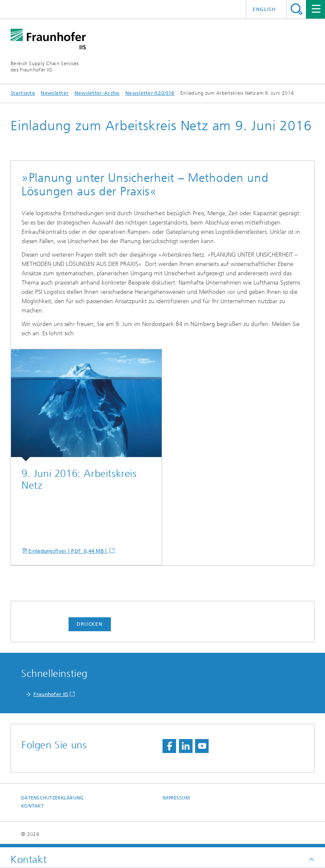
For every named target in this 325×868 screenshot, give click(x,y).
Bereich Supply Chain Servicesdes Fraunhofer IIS (45, 67)
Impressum (176, 798)
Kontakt (32, 806)
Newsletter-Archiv (97, 93)
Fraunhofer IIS (51, 694)
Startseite (23, 93)
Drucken (90, 624)
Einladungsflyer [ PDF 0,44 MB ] (68, 551)
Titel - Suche (296, 9)
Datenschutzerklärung (52, 798)
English (264, 9)
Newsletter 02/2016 (150, 93)
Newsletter (55, 93)
